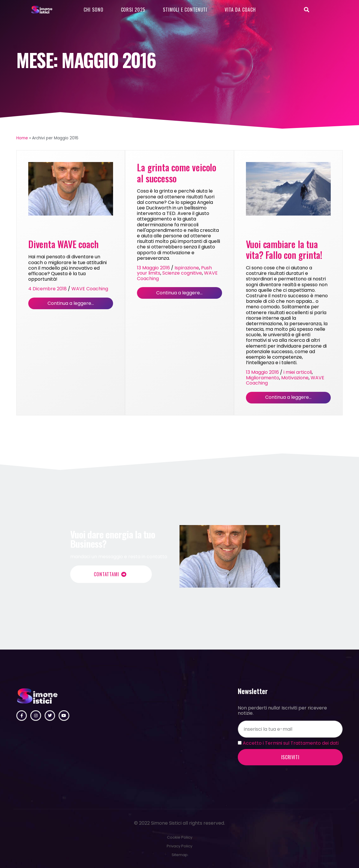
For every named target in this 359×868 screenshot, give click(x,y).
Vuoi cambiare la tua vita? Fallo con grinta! (284, 250)
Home (22, 138)
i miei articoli (298, 372)
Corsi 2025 (133, 10)
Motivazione (295, 378)
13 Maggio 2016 (153, 268)
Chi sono (94, 10)
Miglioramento (263, 378)
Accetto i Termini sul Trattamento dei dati (291, 743)
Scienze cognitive (182, 273)
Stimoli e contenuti (185, 10)
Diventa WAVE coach (63, 244)
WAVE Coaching (90, 289)
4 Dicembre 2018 (47, 289)
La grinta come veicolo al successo (177, 173)
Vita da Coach (240, 10)
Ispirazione (187, 268)
